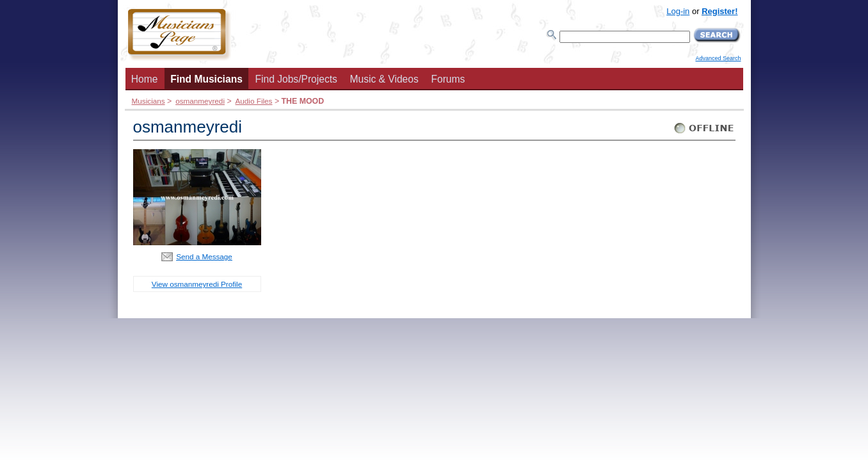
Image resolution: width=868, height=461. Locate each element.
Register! (719, 11)
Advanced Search (718, 58)
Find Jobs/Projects (296, 79)
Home (145, 79)
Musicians (149, 101)
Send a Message (204, 256)
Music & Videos (384, 79)
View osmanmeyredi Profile (197, 284)
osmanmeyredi (200, 101)
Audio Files (254, 101)
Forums (448, 79)
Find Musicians (206, 79)
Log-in (678, 11)
